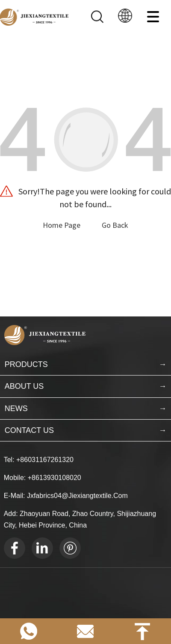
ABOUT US (24, 386)
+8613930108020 (55, 478)
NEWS (16, 408)
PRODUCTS (26, 364)
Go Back (115, 225)
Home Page (62, 225)
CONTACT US (29, 430)
